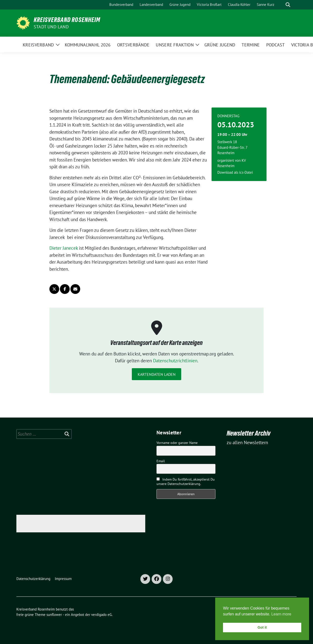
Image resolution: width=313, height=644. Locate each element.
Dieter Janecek (64, 248)
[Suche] (281, 5)
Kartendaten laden (157, 374)
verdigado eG (101, 615)
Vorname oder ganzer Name (177, 443)
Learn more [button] (281, 614)
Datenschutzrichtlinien (175, 361)
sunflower (54, 615)
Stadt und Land (51, 27)
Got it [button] (262, 627)
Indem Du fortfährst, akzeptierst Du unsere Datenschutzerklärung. (186, 482)
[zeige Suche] (288, 5)
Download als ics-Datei (235, 172)
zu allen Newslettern (247, 442)
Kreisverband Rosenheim (67, 20)
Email (161, 461)
